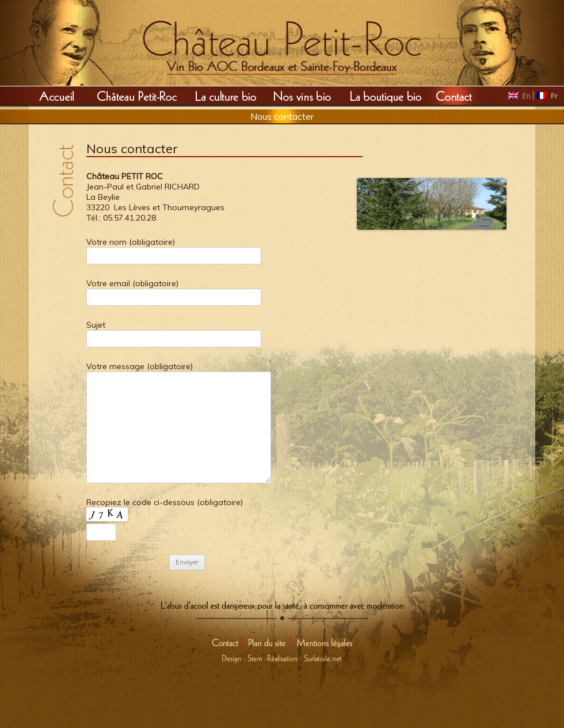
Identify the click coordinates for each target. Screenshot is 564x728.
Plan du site (270, 642)
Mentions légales (323, 642)
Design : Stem (244, 656)
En (521, 96)
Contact (454, 96)
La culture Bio (226, 96)
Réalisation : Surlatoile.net (305, 656)
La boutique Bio (386, 96)
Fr (547, 96)
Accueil (56, 96)
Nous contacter (282, 116)
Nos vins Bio (302, 96)
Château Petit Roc (137, 96)
